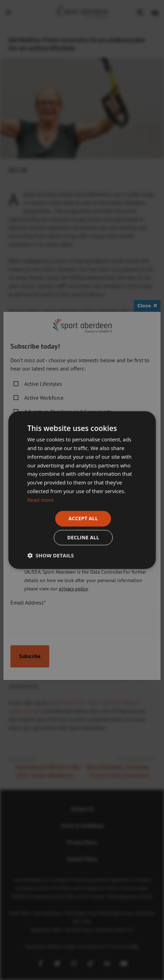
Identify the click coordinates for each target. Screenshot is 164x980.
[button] (51, 555)
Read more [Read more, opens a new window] (41, 500)
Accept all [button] (83, 518)
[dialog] (82, 490)
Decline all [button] (83, 537)
